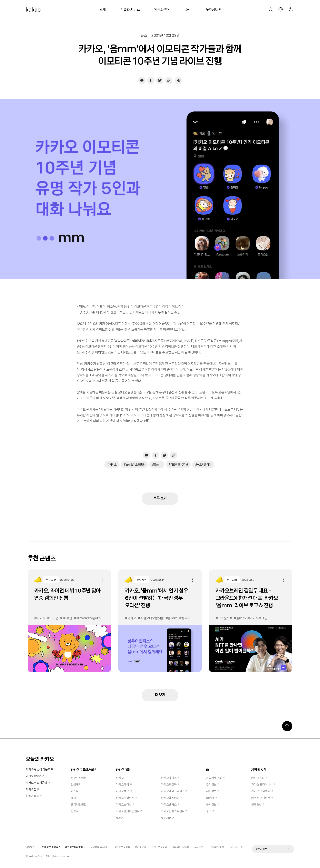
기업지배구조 (215, 778)
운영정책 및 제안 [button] (100, 847)
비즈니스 (76, 791)
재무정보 (213, 791)
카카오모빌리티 (126, 798)
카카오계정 (259, 778)
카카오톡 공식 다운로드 (41, 769)
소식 (188, 9)
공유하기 (102, 580)
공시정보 (213, 804)
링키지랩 (168, 818)
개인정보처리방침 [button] (75, 847)
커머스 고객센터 (262, 798)
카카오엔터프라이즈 (174, 791)
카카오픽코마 (170, 784)
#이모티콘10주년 (178, 464)
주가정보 (213, 784)
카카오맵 (32, 789)
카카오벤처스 (170, 804)
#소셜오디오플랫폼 (134, 464)
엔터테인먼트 (79, 804)
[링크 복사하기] (169, 80)
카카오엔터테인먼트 (129, 811)
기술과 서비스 (130, 9)
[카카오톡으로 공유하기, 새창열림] (142, 80)
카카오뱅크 (124, 791)
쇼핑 (73, 798)
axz (119, 818)
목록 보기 (160, 498)
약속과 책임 (162, 9)
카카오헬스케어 (172, 798)
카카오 (120, 778)
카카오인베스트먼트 (174, 811)
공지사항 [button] (200, 847)
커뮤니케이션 (79, 778)
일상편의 (76, 784)
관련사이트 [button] (273, 849)
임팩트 (75, 811)
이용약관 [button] (31, 847)
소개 (103, 9)
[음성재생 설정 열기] (178, 80)
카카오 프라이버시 (263, 784)
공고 (210, 811)
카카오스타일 (125, 804)
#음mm (157, 464)
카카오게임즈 (170, 778)
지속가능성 (34, 796)
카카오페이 (124, 784)
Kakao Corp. (37, 856)
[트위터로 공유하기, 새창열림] (160, 80)
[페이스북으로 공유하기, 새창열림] (151, 80)
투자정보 (212, 9)
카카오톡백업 (35, 776)
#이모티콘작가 (203, 464)
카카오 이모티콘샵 (38, 782)
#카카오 (112, 464)
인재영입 (258, 804)
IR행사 (211, 798)
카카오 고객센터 (262, 791)
